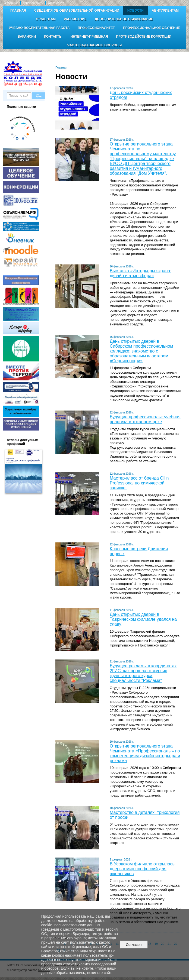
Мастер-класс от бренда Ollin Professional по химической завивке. (139, 483)
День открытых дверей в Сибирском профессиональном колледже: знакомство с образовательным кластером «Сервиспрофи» (141, 351)
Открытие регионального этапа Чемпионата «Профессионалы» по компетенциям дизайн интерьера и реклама (145, 753)
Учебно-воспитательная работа (39, 28)
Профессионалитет (96, 28)
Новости (136, 11)
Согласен (134, 945)
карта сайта (56, 3)
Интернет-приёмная (89, 37)
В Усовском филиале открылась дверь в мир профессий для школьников (142, 869)
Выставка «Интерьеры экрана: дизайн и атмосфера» (141, 273)
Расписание (75, 19)
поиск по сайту (33, 3)
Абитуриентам (165, 11)
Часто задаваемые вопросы (94, 45)
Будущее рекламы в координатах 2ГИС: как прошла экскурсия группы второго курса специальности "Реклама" (143, 673)
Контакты (53, 37)
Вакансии (27, 37)
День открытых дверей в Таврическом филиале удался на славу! (143, 619)
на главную (10, 3)
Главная (18, 11)
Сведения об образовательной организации (77, 11)
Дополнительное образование (124, 19)
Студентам (46, 19)
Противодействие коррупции (144, 37)
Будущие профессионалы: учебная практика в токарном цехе (145, 419)
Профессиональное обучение (152, 28)
